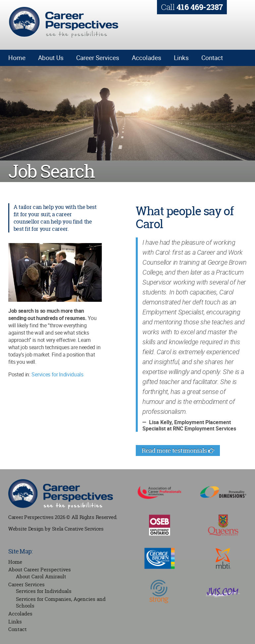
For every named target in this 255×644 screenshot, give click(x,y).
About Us (51, 58)
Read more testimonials (178, 451)
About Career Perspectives (40, 570)
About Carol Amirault (41, 577)
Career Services (98, 58)
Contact (212, 58)
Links (181, 58)
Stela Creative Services (78, 529)
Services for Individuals (57, 374)
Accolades (147, 58)
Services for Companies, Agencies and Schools (61, 603)
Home (17, 58)
